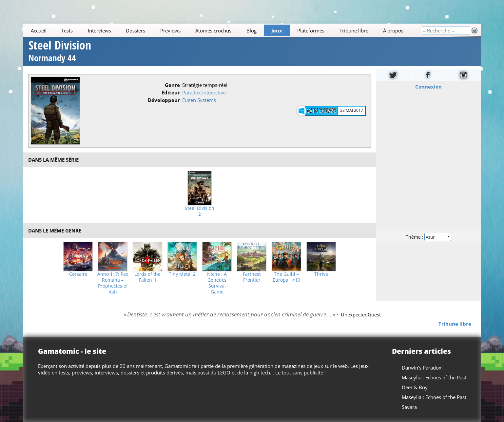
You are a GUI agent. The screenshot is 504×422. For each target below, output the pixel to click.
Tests (67, 30)
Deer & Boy (414, 387)
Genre (172, 85)
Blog (252, 30)
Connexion (428, 86)
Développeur (164, 100)
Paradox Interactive (204, 92)
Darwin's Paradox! (422, 368)
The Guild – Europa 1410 (286, 277)
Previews (170, 30)
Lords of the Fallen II (147, 277)
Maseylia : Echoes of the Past (434, 377)
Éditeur (171, 92)
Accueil (38, 30)
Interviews (99, 30)
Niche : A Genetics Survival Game (217, 283)
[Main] (222, 30)
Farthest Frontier (252, 277)
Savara (409, 407)
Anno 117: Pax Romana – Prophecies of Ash (113, 283)
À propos (393, 30)
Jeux (277, 30)
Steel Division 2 (200, 211)
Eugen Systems (199, 100)
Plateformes (311, 30)
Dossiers (136, 30)
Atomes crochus (213, 30)
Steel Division (60, 52)
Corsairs (78, 274)
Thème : (428, 237)
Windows (322, 111)
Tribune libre (354, 30)
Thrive (321, 274)
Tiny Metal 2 (182, 274)
